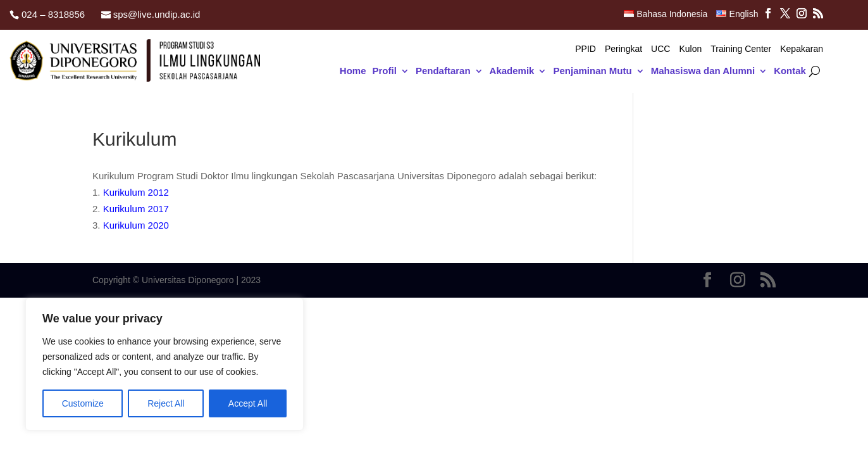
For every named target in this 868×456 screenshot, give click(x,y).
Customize (83, 403)
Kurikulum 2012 (136, 192)
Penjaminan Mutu (592, 71)
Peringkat (623, 49)
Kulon (690, 49)
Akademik (512, 71)
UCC (660, 49)
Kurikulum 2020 (136, 225)
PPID (586, 49)
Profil (385, 71)
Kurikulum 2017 (136, 209)
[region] (164, 364)
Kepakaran (802, 49)
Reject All (166, 403)
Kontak (790, 71)
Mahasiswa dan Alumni (703, 71)
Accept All (248, 403)
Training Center (741, 49)
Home (353, 71)
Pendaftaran (443, 71)
